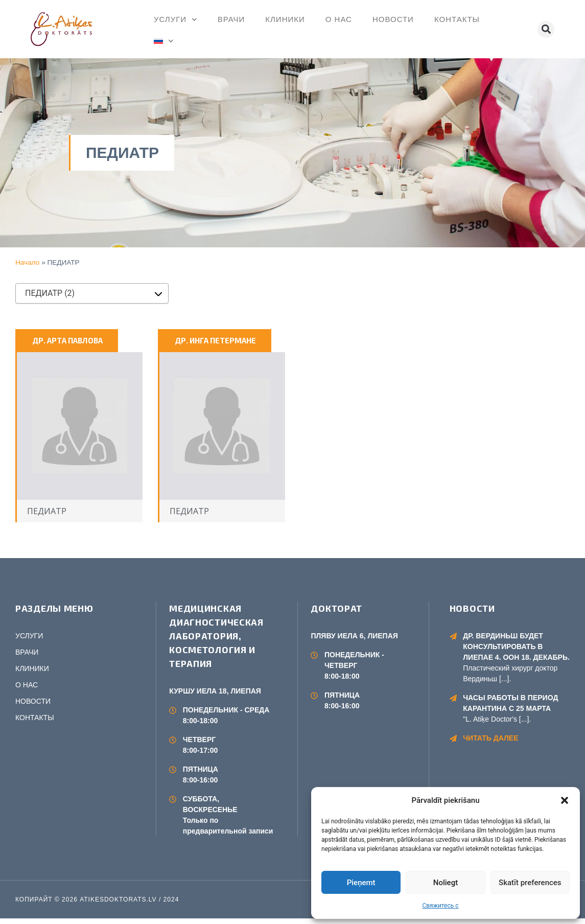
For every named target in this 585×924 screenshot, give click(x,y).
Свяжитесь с (440, 906)
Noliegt (446, 883)
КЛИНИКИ (285, 19)
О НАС (339, 19)
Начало (27, 262)
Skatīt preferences (530, 883)
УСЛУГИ (175, 20)
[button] (565, 800)
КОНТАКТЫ (457, 19)
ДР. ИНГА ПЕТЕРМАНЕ (215, 340)
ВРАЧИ (231, 19)
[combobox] (92, 293)
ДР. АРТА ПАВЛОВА (67, 340)
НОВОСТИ (393, 19)
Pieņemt (361, 883)
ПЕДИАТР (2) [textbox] (50, 293)
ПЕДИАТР (47, 517)
